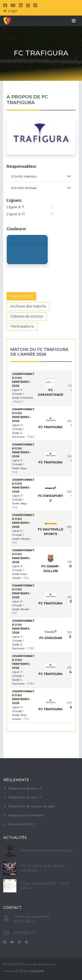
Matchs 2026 (21, 296)
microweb (37, 971)
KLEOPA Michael (24, 188)
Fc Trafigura (51, 427)
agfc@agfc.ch (24, 932)
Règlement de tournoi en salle (29, 806)
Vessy (24, 468)
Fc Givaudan (51, 638)
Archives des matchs (28, 306)
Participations (22, 326)
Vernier (25, 609)
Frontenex (27, 398)
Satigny (26, 539)
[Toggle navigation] (74, 21)
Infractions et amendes (23, 815)
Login (10, 11)
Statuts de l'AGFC (19, 824)
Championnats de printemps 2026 (47, 851)
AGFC (19, 964)
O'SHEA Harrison (24, 176)
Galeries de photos (27, 316)
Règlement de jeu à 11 (23, 797)
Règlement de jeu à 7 (22, 788)
